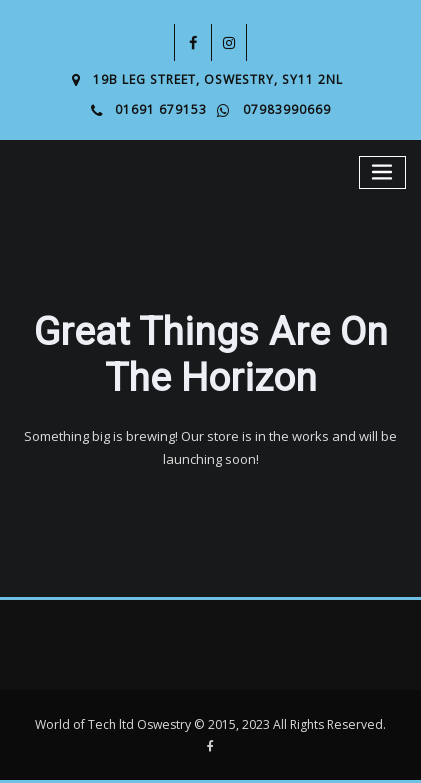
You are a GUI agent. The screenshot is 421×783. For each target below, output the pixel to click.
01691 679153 (161, 109)
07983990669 (287, 109)
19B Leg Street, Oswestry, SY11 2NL (218, 79)
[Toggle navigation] (383, 172)
